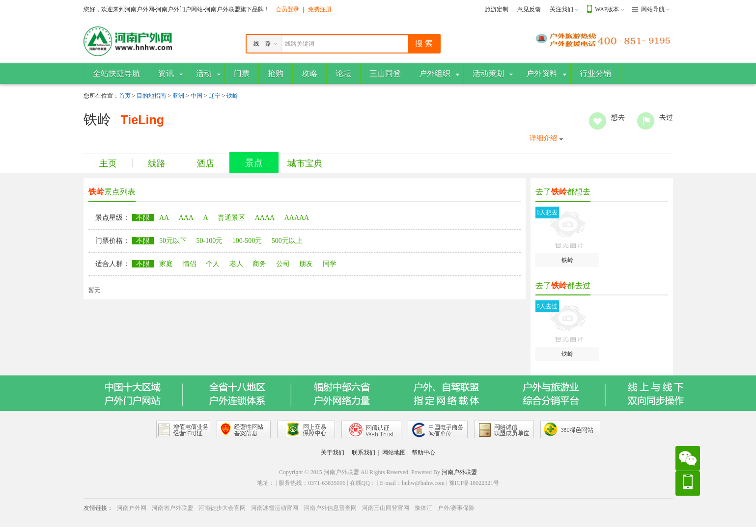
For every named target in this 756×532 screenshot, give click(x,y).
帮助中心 (423, 452)
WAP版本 (607, 9)
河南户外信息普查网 (330, 508)
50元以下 (173, 241)
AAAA (265, 218)
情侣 (190, 264)
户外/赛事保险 (456, 508)
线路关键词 (300, 44)
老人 (236, 264)
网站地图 (394, 452)
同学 (330, 264)
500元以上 (287, 241)
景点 (254, 163)
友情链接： (98, 508)
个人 (213, 264)
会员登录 (287, 9)
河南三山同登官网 (386, 508)
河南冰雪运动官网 (275, 508)
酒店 (205, 163)
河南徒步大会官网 (222, 508)
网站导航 (653, 9)
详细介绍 (543, 138)
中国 (196, 96)
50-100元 (210, 241)
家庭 (166, 264)
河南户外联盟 (459, 472)
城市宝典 (305, 163)
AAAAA (297, 218)
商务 (259, 264)
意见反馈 (529, 9)
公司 (283, 264)
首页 (125, 96)
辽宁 (215, 96)
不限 (143, 218)
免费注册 (320, 9)
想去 (598, 121)
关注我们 (561, 9)
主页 (108, 163)
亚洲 (178, 96)
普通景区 (231, 218)
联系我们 (364, 452)
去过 (646, 121)
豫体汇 (423, 508)
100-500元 (247, 241)
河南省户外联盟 (172, 508)
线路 (157, 163)
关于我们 (333, 452)
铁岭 (232, 96)
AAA (186, 218)
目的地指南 (151, 96)
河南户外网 (132, 508)
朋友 (306, 264)
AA (164, 218)
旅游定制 (497, 9)
